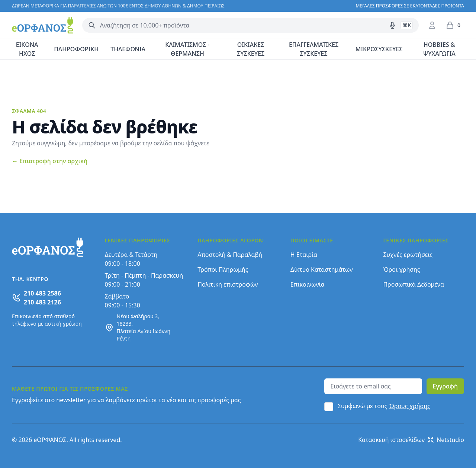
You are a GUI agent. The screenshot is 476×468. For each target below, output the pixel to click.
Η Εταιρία (304, 255)
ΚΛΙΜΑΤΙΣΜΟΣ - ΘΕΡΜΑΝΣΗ (187, 49)
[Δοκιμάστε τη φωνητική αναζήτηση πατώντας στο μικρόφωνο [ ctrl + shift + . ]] (392, 25)
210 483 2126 (42, 302)
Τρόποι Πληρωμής (223, 269)
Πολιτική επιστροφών (228, 284)
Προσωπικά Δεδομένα (414, 284)
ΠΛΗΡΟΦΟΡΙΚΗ (76, 49)
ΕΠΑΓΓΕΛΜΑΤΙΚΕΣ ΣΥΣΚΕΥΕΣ (314, 49)
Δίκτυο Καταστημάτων (322, 269)
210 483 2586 (42, 293)
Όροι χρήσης (401, 269)
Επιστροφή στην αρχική (50, 161)
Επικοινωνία (308, 284)
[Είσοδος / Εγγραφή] (432, 25)
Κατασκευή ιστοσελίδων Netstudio (411, 440)
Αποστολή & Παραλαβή (230, 255)
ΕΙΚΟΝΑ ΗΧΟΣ (27, 49)
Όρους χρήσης (410, 406)
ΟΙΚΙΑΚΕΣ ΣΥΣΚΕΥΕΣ (251, 49)
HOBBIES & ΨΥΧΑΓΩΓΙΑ (439, 49)
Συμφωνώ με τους (384, 406)
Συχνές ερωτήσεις (408, 255)
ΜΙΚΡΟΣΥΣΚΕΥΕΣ (379, 49)
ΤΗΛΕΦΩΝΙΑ (128, 49)
